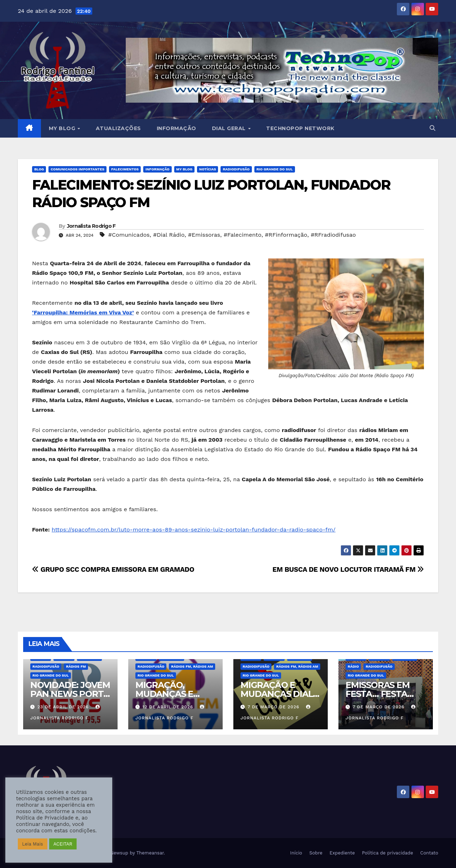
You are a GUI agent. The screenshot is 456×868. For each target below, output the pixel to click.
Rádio (353, 666)
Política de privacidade (388, 853)
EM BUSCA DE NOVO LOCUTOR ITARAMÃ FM (348, 569)
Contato (429, 853)
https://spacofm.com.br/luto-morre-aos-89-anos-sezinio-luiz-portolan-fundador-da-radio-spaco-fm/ (194, 530)
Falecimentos (125, 169)
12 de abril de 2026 (169, 707)
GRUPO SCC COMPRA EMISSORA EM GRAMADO (113, 569)
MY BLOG (63, 128)
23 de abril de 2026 (64, 707)
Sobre (316, 853)
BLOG (39, 169)
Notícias (208, 169)
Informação (177, 128)
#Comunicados (129, 235)
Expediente (342, 853)
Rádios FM (76, 666)
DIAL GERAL (230, 128)
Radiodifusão (236, 169)
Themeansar (150, 853)
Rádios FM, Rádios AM (192, 666)
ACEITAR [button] (63, 844)
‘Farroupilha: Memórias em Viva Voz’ (83, 312)
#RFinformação (286, 235)
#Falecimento (243, 235)
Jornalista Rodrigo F (91, 226)
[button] (432, 128)
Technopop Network (300, 128)
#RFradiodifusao (333, 235)
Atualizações (118, 128)
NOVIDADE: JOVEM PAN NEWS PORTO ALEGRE (70, 694)
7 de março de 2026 (274, 707)
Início (296, 853)
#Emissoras (204, 235)
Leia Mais (33, 844)
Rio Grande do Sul (275, 169)
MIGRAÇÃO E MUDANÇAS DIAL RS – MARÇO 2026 (277, 694)
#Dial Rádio (169, 235)
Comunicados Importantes (77, 169)
